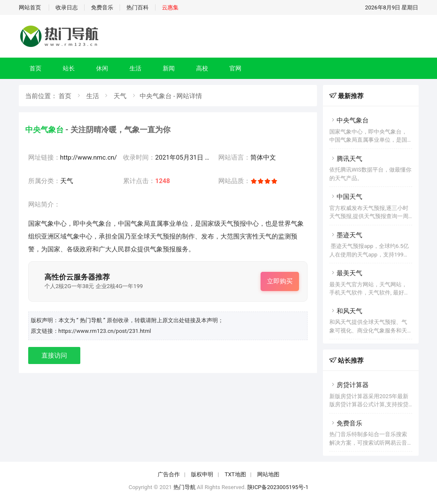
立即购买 (280, 281)
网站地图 (268, 474)
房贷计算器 (349, 385)
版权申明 (202, 474)
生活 (135, 68)
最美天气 (346, 273)
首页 (35, 68)
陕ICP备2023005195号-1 (278, 487)
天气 (120, 96)
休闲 (102, 68)
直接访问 (54, 355)
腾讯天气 (346, 159)
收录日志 (67, 7)
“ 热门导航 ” (92, 320)
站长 (69, 68)
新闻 (169, 68)
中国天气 (346, 197)
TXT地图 (235, 474)
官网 (235, 68)
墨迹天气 (346, 235)
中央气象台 (349, 120)
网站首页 (30, 7)
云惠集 (170, 7)
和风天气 (346, 311)
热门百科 (138, 7)
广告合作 (169, 474)
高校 (202, 68)
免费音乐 (102, 7)
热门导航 (185, 487)
